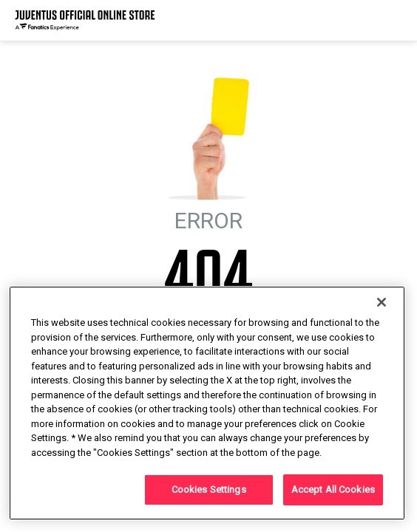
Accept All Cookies (333, 490)
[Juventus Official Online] (85, 20)
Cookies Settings (209, 490)
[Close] (382, 302)
